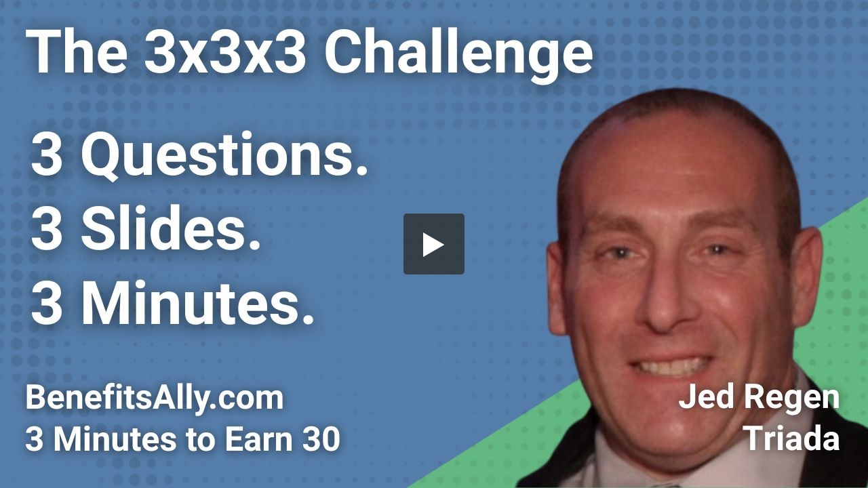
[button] (434, 244)
